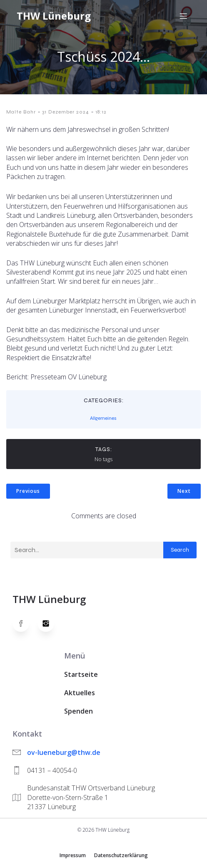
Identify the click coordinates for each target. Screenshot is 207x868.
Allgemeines (103, 418)
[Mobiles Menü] (183, 16)
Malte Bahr (21, 112)
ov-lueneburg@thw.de (64, 752)
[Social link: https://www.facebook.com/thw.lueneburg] (25, 623)
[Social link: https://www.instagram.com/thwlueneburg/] (50, 623)
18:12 (101, 112)
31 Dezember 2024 (66, 112)
